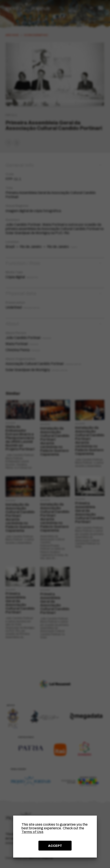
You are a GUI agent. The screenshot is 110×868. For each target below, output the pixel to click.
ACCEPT (55, 846)
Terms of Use (32, 832)
